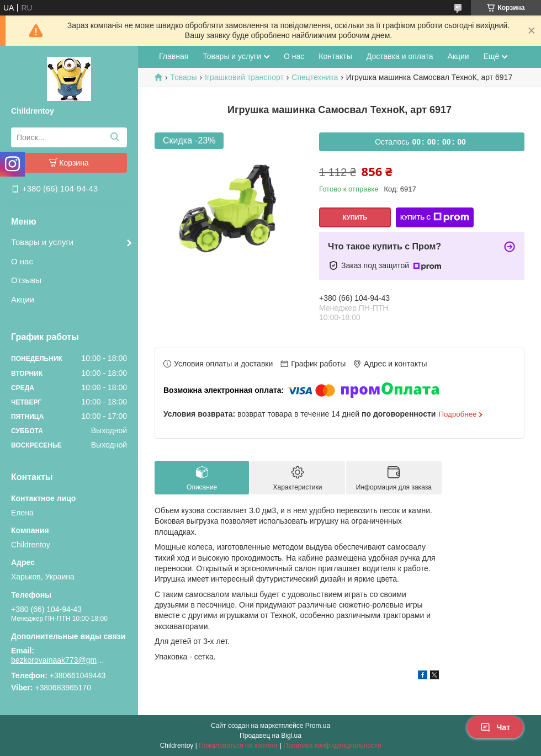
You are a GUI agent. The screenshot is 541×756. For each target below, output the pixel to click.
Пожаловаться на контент (238, 746)
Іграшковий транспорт (244, 77)
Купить (355, 217)
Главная (174, 56)
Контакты (335, 56)
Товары (183, 77)
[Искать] (115, 137)
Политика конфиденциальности (332, 746)
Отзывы (26, 280)
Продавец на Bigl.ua (270, 736)
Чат (495, 727)
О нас (22, 261)
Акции (23, 299)
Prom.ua (318, 726)
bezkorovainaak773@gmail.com (58, 660)
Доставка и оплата (400, 56)
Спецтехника (315, 77)
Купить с (435, 217)
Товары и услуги (42, 242)
